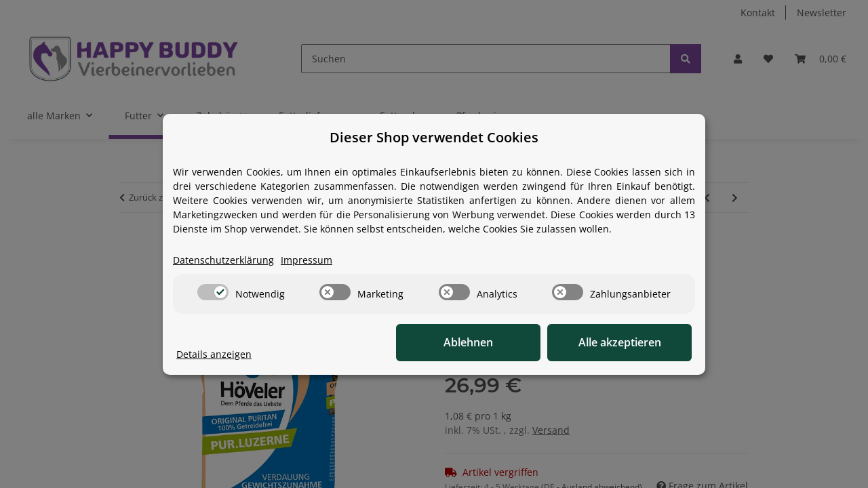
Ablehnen (482, 342)
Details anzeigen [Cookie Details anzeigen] (214, 354)
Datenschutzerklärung (223, 260)
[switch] (213, 292)
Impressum (307, 260)
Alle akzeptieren (624, 342)
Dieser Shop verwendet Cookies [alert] (434, 137)
